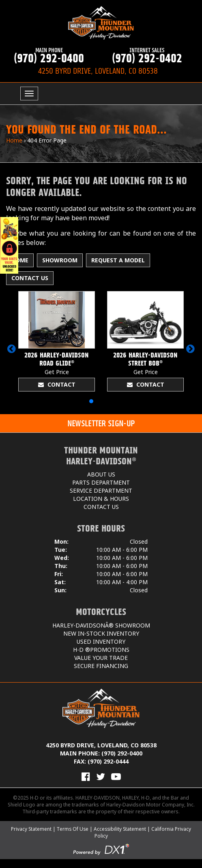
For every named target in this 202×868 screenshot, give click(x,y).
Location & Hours (101, 499)
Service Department (101, 490)
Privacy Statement (31, 829)
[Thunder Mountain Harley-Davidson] (101, 23)
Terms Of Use (73, 829)
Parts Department (101, 482)
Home (14, 140)
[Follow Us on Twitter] (101, 777)
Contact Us (30, 278)
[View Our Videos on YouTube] (116, 777)
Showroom (60, 260)
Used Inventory (101, 641)
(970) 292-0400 (49, 55)
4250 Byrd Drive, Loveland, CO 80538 (101, 745)
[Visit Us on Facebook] (86, 777)
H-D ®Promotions (101, 650)
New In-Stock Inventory (101, 633)
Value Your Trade (101, 658)
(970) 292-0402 (147, 55)
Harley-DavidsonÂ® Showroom (101, 625)
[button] (12, 349)
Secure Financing (101, 666)
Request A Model (118, 260)
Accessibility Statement (120, 829)
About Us (101, 474)
